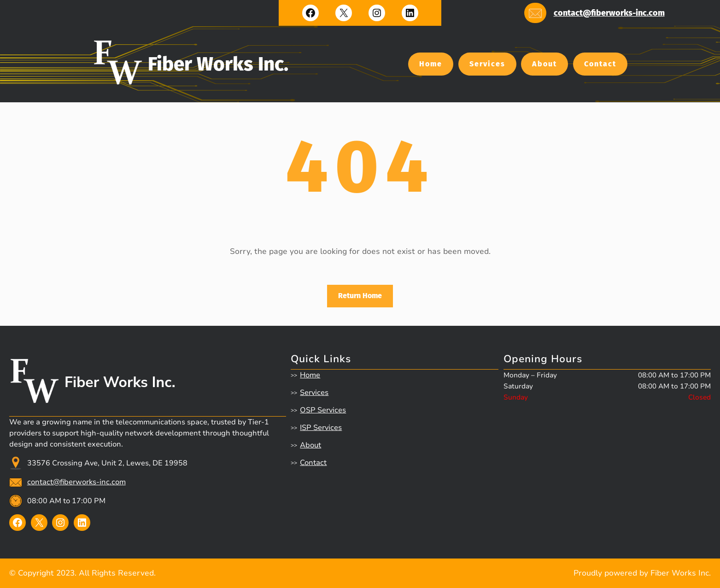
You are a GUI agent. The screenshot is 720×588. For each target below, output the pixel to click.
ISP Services (321, 428)
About (544, 64)
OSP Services (323, 410)
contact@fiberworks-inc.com (609, 13)
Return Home (360, 296)
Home (431, 64)
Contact (600, 64)
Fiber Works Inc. (218, 64)
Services (487, 64)
